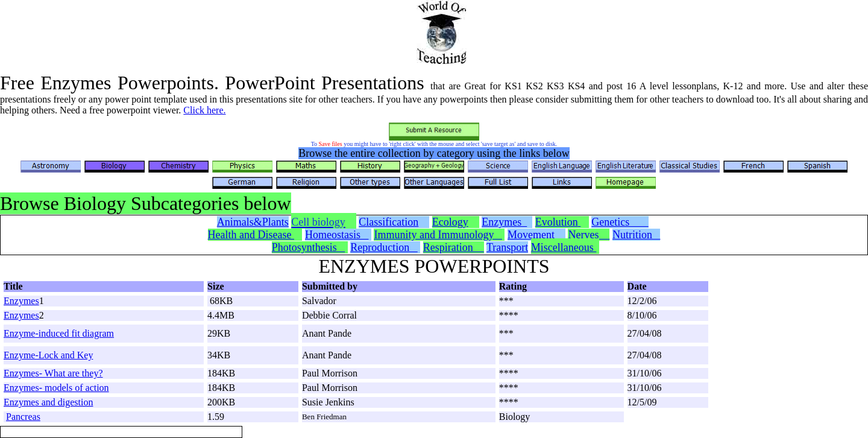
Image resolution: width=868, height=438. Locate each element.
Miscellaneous (564, 247)
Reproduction (384, 247)
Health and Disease (251, 235)
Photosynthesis (309, 247)
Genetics (620, 222)
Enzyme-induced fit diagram (59, 333)
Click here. (204, 110)
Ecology (450, 222)
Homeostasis (337, 235)
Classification (388, 222)
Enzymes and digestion (48, 402)
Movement (535, 235)
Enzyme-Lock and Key (48, 355)
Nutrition (637, 235)
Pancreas (23, 417)
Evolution (557, 222)
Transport (507, 247)
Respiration (454, 247)
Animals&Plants (253, 222)
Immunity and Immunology (438, 235)
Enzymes (504, 222)
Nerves (589, 235)
